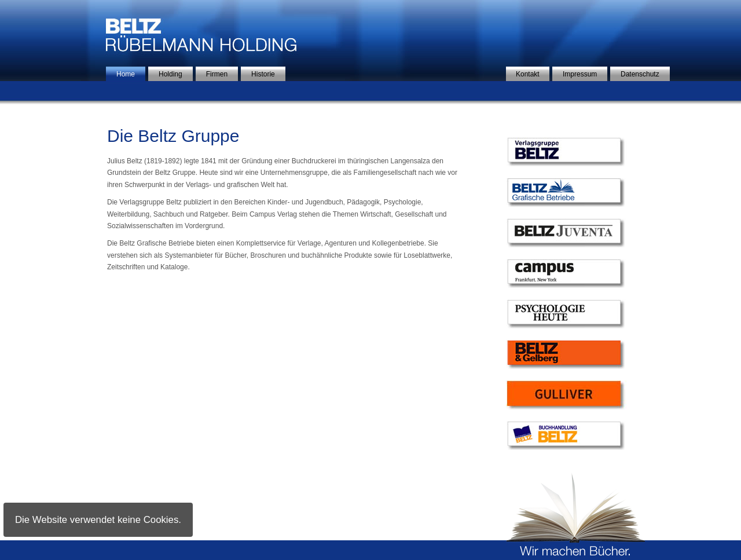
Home (126, 74)
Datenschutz (640, 74)
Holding (170, 74)
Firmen (217, 74)
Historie (263, 74)
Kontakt (528, 74)
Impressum (580, 74)
